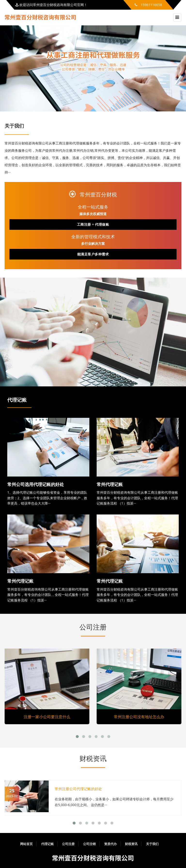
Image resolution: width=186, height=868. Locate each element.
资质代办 (110, 844)
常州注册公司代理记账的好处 (78, 789)
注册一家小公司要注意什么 (47, 717)
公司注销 (89, 844)
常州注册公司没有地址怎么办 (139, 717)
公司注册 (93, 627)
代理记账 (17, 400)
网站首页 (26, 844)
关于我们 (152, 844)
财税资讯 (93, 759)
